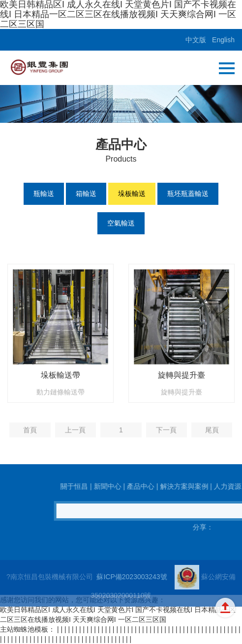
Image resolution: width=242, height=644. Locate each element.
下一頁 (166, 437)
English (223, 40)
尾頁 (212, 437)
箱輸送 (86, 194)
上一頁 (75, 437)
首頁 (30, 437)
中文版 (196, 40)
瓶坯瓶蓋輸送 (188, 194)
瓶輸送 (44, 194)
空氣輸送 (121, 223)
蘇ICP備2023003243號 (132, 588)
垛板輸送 (132, 194)
